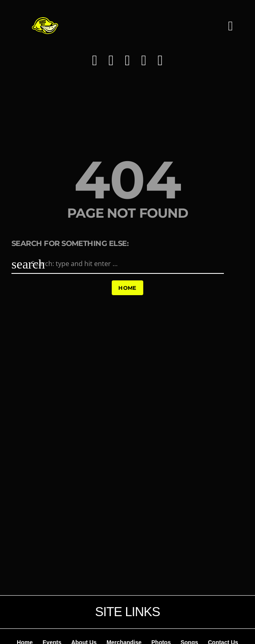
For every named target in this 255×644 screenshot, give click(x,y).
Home (127, 288)
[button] (231, 31)
